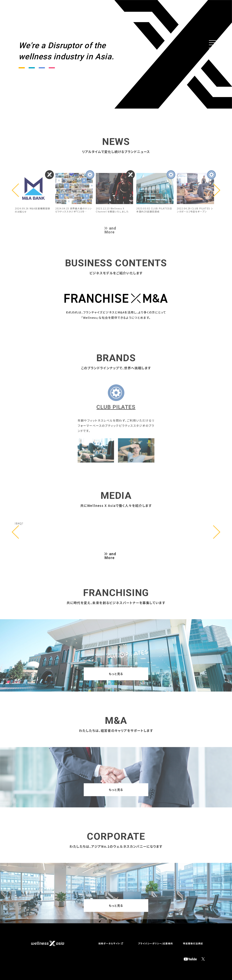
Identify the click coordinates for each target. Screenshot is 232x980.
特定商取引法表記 (193, 943)
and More (110, 556)
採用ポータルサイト (109, 943)
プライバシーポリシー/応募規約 (155, 943)
